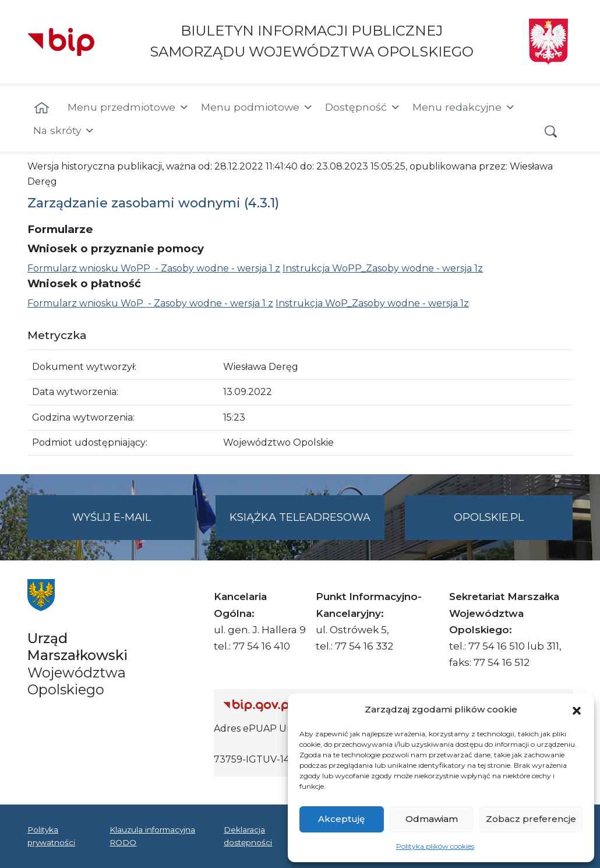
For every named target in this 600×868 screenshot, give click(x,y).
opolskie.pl (489, 517)
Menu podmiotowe (257, 107)
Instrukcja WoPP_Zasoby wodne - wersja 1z (383, 268)
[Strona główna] (42, 108)
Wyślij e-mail (134, 525)
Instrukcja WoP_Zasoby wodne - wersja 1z (372, 303)
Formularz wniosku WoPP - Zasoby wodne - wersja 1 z (154, 268)
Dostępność (363, 107)
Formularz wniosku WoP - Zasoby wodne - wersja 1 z (150, 303)
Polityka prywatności (51, 836)
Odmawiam (432, 819)
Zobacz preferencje (531, 819)
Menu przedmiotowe (128, 107)
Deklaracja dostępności (248, 836)
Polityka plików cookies (435, 846)
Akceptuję (341, 819)
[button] (577, 710)
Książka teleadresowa (300, 517)
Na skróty (64, 130)
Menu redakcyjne (464, 107)
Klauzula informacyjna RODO (152, 836)
